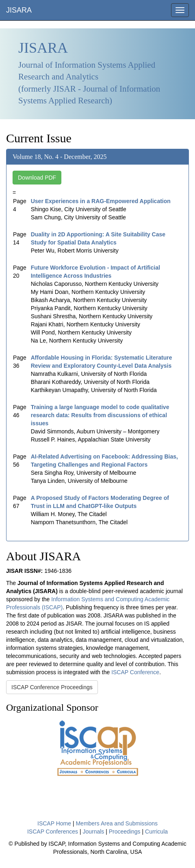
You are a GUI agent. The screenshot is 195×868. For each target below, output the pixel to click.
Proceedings (125, 832)
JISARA (19, 10)
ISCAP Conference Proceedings (52, 687)
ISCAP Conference (135, 672)
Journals (93, 832)
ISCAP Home (54, 823)
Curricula (156, 832)
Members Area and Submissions (117, 823)
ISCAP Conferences (53, 832)
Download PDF (37, 178)
